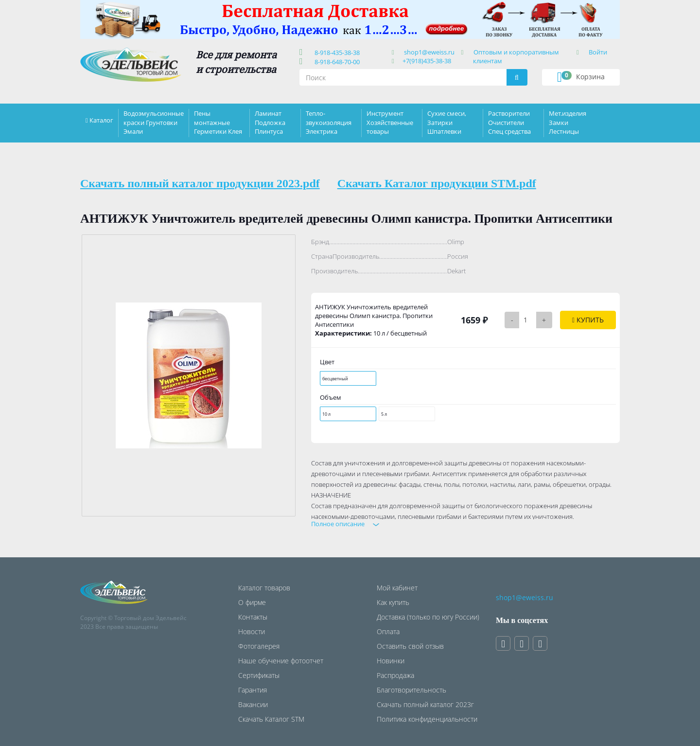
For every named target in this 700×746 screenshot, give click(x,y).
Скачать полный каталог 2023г (425, 704)
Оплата (388, 631)
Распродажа (395, 675)
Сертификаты (259, 675)
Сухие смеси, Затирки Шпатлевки (447, 122)
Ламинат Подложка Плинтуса (270, 122)
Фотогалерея (259, 646)
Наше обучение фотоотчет (281, 661)
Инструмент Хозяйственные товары (390, 122)
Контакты (253, 617)
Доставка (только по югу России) (428, 617)
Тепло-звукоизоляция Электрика (329, 122)
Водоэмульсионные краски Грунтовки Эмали (154, 122)
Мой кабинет (397, 588)
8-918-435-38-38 (336, 53)
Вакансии (253, 704)
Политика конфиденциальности (427, 719)
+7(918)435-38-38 (427, 61)
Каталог (101, 120)
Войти (598, 52)
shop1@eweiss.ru (429, 52)
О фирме (252, 602)
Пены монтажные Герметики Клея (218, 122)
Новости (252, 631)
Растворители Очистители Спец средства (509, 122)
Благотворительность (411, 690)
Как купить (393, 602)
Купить (588, 320)
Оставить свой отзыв (410, 646)
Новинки (391, 661)
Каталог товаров (264, 588)
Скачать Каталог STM (271, 719)
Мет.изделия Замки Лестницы (568, 122)
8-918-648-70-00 (336, 62)
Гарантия (253, 690)
